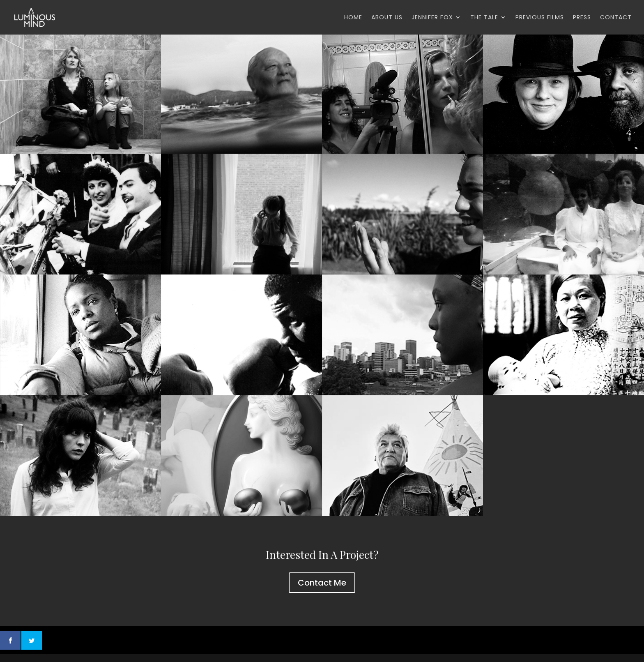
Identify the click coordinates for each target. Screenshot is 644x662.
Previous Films (540, 18)
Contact (616, 18)
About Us (387, 18)
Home (353, 18)
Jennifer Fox (432, 18)
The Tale (484, 18)
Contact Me (322, 583)
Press (582, 18)
